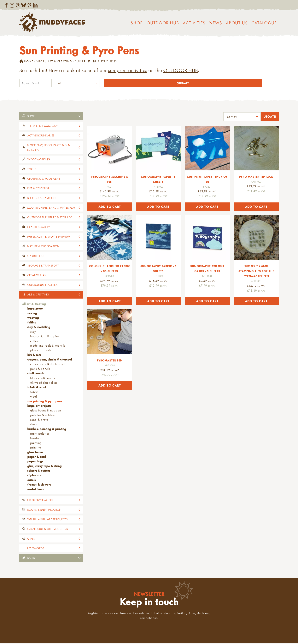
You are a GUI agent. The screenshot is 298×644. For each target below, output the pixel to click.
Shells (34, 425)
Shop (137, 23)
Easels (31, 480)
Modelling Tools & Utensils (48, 346)
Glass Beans (35, 453)
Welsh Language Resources (47, 520)
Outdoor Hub (163, 23)
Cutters (35, 341)
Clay (33, 332)
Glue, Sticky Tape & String (44, 466)
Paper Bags (35, 462)
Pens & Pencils (40, 369)
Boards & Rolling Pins (45, 337)
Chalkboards (35, 374)
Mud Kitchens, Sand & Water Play (51, 208)
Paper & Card (37, 457)
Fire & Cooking (38, 189)
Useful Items (35, 490)
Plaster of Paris (41, 351)
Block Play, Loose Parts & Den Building (49, 148)
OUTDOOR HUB (181, 70)
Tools (32, 170)
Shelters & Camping (41, 198)
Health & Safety (39, 227)
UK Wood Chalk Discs (44, 383)
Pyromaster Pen (110, 361)
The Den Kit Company (43, 126)
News (216, 23)
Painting (36, 443)
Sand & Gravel (40, 420)
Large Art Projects (39, 406)
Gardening (35, 256)
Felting (32, 323)
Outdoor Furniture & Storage (50, 218)
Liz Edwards (36, 549)
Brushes (35, 439)
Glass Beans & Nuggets (46, 411)
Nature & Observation (43, 247)
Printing (36, 448)
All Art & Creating (34, 304)
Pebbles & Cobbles (43, 416)
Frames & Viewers (39, 485)
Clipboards (34, 476)
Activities (194, 23)
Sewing (32, 314)
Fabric (34, 392)
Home (26, 61)
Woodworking (39, 160)
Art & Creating (60, 61)
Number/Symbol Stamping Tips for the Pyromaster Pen (256, 272)
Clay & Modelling (39, 328)
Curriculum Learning (43, 285)
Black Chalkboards (42, 378)
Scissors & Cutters (39, 471)
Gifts (31, 539)
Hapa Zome (35, 309)
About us (237, 23)
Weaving (33, 318)
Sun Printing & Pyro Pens (45, 402)
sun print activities (128, 70)
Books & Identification (44, 510)
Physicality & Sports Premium (49, 237)
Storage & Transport (43, 266)
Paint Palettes (40, 434)
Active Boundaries (41, 136)
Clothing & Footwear (44, 179)
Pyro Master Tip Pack (256, 177)
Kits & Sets (34, 355)
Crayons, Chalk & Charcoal (48, 365)
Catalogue (264, 23)
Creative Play (37, 276)
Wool (33, 397)
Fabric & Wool (37, 388)
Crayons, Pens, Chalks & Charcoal (50, 360)
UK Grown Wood (40, 501)
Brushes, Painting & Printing (47, 429)
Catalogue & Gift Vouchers (48, 529)
